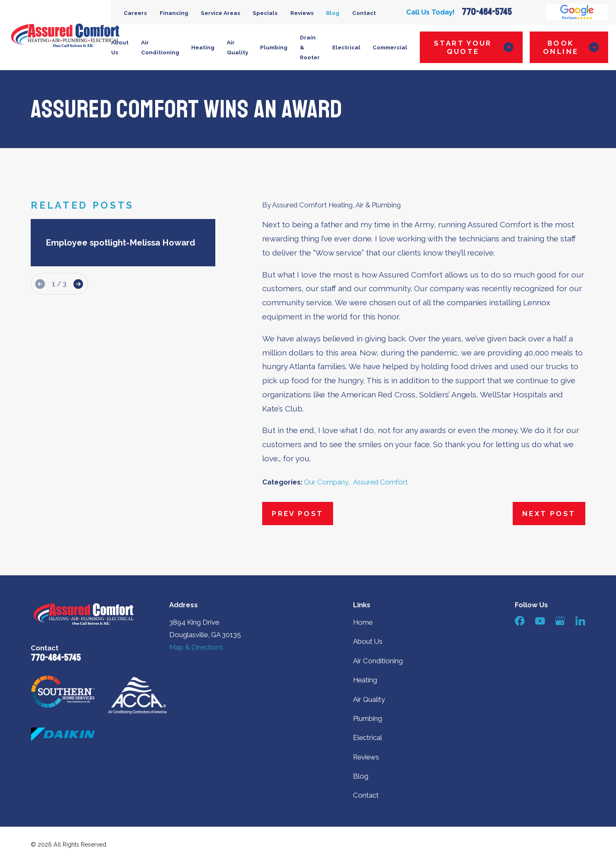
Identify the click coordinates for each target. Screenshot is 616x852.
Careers (135, 13)
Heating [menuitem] (203, 47)
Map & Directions (196, 647)
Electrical (368, 738)
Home (363, 622)
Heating (365, 680)
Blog (333, 13)
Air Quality (369, 699)
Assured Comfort (380, 482)
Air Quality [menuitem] (237, 47)
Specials (265, 13)
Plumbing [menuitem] (274, 47)
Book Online (571, 47)
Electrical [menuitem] (346, 47)
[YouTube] (540, 621)
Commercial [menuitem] (390, 47)
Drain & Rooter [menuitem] (310, 47)
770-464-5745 (487, 12)
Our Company (326, 482)
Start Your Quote (474, 47)
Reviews (302, 13)
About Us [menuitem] (120, 47)
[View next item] (78, 284)
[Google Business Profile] (560, 621)
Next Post (549, 514)
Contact (364, 13)
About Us (368, 641)
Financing (174, 13)
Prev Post (297, 514)
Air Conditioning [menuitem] (160, 47)
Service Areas (220, 13)
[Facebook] (520, 621)
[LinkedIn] (580, 621)
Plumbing (368, 718)
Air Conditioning (378, 661)
